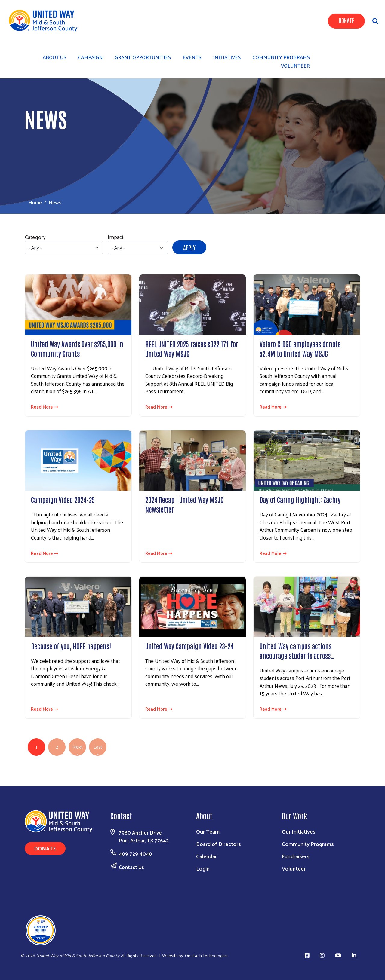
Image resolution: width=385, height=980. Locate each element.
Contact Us (131, 867)
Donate (346, 20)
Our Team (208, 831)
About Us (54, 57)
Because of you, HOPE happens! (71, 646)
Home (35, 202)
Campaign (90, 57)
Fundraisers (296, 856)
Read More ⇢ (45, 407)
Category (35, 237)
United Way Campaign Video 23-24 (189, 646)
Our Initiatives (299, 831)
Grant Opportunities (143, 57)
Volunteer (295, 66)
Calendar (206, 856)
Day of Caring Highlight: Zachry (300, 499)
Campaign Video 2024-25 (63, 499)
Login (203, 868)
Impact (116, 237)
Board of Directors (219, 844)
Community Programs (308, 844)
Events (192, 57)
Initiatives (227, 57)
